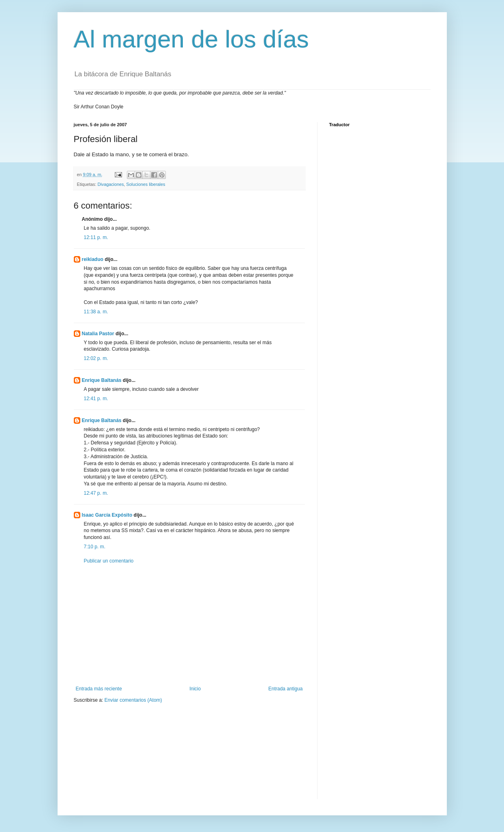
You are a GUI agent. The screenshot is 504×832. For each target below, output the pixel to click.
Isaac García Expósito (107, 515)
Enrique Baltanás (102, 380)
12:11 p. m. (96, 237)
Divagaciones (111, 184)
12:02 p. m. (96, 358)
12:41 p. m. (96, 399)
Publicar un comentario (109, 561)
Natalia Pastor (98, 334)
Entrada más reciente (99, 689)
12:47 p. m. (96, 493)
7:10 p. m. (95, 547)
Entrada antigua (286, 689)
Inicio (195, 689)
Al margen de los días (191, 39)
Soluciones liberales (146, 184)
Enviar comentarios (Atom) (133, 700)
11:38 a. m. (96, 312)
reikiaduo (93, 259)
